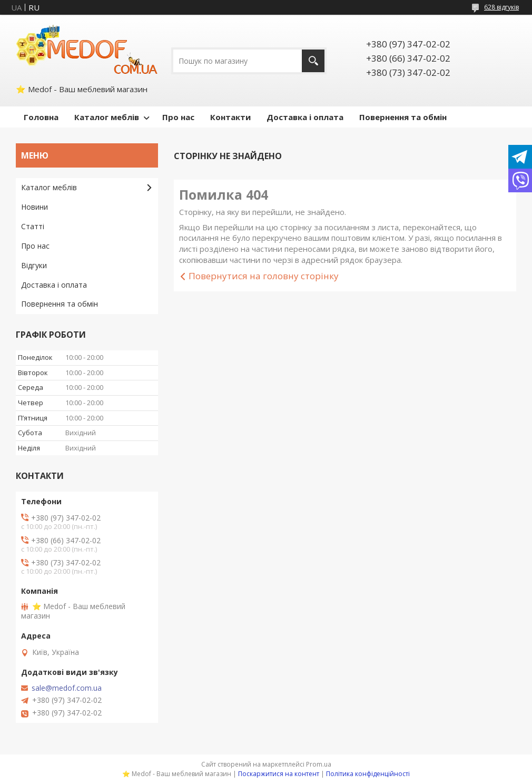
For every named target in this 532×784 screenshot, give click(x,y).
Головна (41, 117)
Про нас (178, 117)
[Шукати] (313, 61)
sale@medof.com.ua (67, 688)
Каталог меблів (107, 117)
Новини (35, 207)
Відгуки (34, 265)
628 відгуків (501, 7)
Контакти (230, 117)
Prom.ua (319, 764)
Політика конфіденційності (368, 774)
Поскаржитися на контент (279, 774)
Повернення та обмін (403, 117)
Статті (33, 226)
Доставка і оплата (305, 117)
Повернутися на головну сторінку (264, 276)
